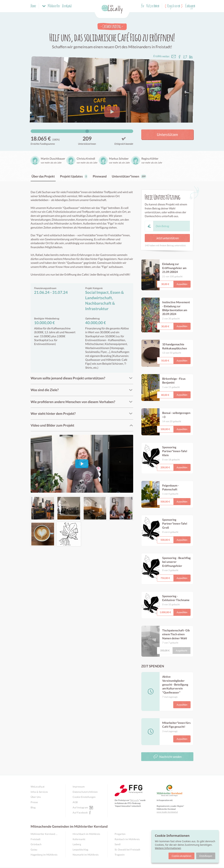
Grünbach (36, 844)
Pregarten (120, 834)
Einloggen (190, 6)
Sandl (118, 844)
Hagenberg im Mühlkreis (44, 855)
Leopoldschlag (80, 849)
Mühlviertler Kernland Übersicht (45, 834)
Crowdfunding (112, 26)
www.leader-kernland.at (167, 812)
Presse (34, 802)
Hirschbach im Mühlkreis (86, 834)
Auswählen (182, 284)
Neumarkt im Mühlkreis (86, 855)
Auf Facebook (80, 812)
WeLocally (135, 800)
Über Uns (36, 797)
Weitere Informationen (168, 848)
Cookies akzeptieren (181, 856)
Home (33, 6)
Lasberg (77, 844)
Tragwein (120, 855)
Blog (33, 807)
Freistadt (36, 839)
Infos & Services (39, 792)
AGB (75, 802)
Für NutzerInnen (150, 6)
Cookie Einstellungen (84, 797)
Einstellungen (206, 856)
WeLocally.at (38, 787)
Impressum (79, 787)
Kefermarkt (79, 839)
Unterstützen (167, 134)
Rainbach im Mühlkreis (127, 839)
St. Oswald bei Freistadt (127, 849)
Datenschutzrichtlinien (85, 792)
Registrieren (174, 6)
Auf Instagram (80, 807)
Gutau (34, 849)
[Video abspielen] (82, 464)
